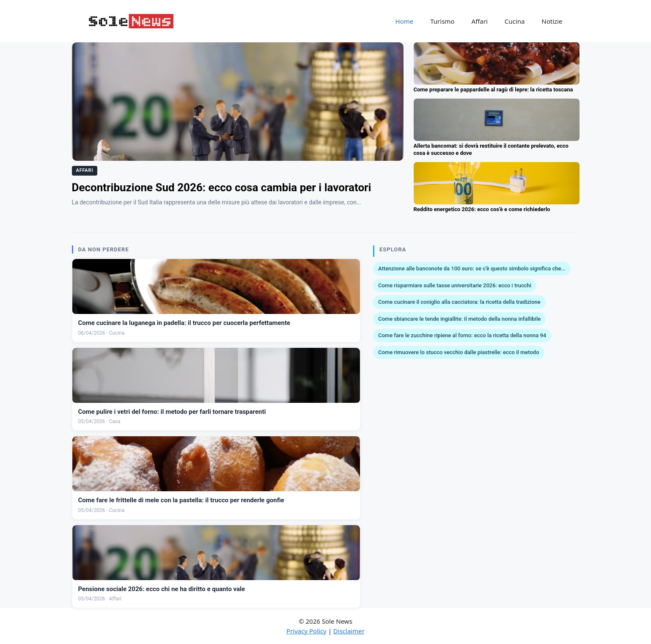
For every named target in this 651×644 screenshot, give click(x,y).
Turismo (442, 21)
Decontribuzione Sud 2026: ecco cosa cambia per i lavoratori (222, 187)
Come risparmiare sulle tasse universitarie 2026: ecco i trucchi (455, 285)
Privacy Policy (306, 631)
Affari (479, 21)
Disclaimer (349, 631)
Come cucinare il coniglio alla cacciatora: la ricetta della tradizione (459, 302)
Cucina (515, 21)
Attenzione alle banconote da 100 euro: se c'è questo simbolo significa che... (472, 268)
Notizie (552, 21)
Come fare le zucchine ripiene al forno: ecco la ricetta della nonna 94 (462, 335)
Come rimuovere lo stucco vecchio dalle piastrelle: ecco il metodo (459, 352)
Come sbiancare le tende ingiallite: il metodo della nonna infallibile (459, 319)
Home (405, 21)
